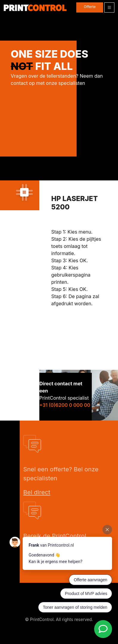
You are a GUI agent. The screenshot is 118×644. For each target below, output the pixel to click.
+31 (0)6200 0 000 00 (65, 405)
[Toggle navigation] (109, 7)
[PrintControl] (35, 8)
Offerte (90, 7)
